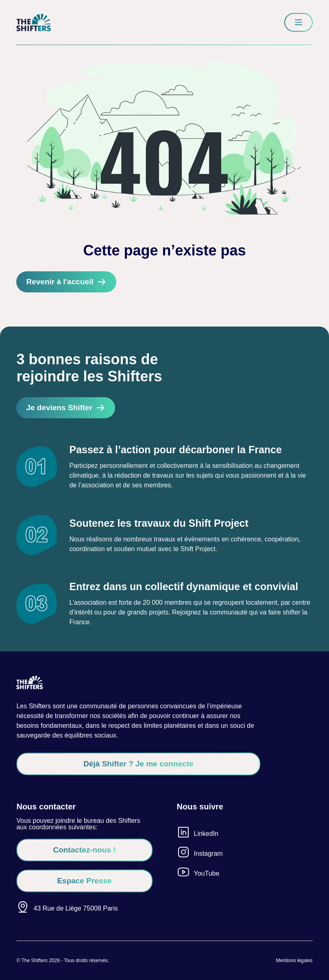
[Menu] (298, 22)
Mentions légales (294, 961)
